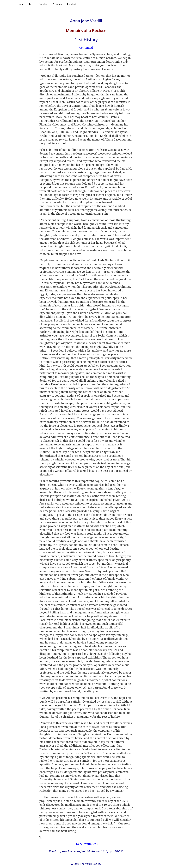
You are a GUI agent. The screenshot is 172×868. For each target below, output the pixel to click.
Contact (72, 4)
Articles (57, 4)
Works (43, 4)
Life (32, 4)
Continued (86, 48)
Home (20, 4)
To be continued (86, 844)
